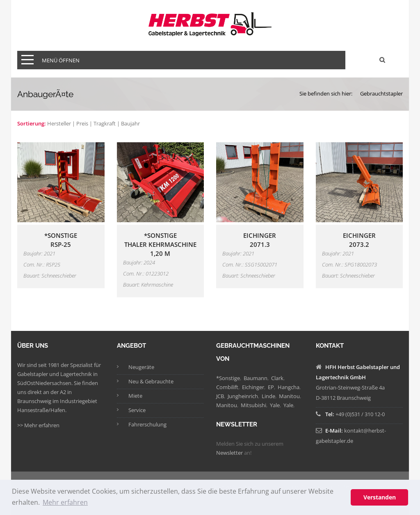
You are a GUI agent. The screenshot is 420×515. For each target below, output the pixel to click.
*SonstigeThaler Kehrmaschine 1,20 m (160, 244)
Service (137, 410)
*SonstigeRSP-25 (61, 240)
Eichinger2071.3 (260, 240)
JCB (220, 396)
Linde (268, 396)
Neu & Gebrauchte (151, 381)
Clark (277, 378)
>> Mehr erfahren (38, 425)
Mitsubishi (253, 405)
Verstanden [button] (380, 497)
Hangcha (289, 387)
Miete (135, 396)
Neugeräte (141, 367)
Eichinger (253, 387)
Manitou (289, 396)
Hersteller (59, 123)
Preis (82, 123)
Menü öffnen (61, 60)
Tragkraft (105, 123)
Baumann (256, 378)
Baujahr (130, 123)
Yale (275, 405)
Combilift (227, 387)
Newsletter (229, 453)
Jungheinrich (243, 396)
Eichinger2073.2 (359, 240)
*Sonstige (228, 378)
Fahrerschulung (147, 424)
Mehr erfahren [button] (65, 502)
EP (271, 387)
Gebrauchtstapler (381, 93)
